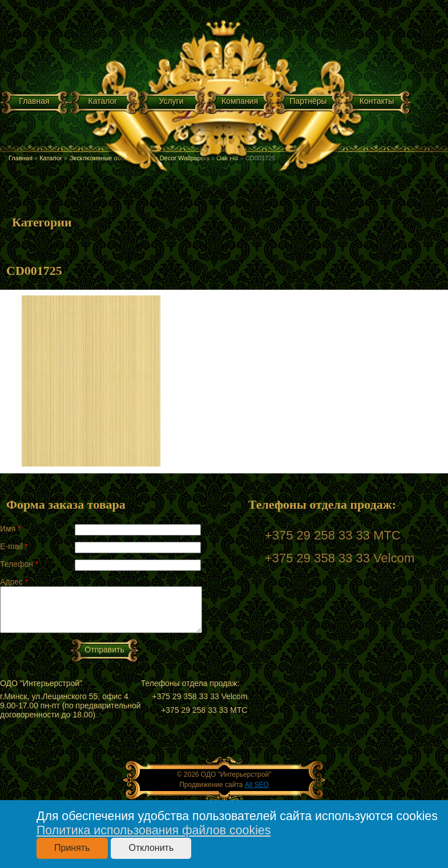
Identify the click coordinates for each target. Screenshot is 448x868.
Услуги (171, 101)
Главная (34, 101)
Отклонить (151, 848)
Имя (11, 529)
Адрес (14, 582)
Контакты (377, 101)
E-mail (14, 546)
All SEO (257, 785)
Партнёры (308, 101)
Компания (240, 101)
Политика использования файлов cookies (154, 830)
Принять (72, 848)
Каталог (103, 101)
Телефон (19, 564)
